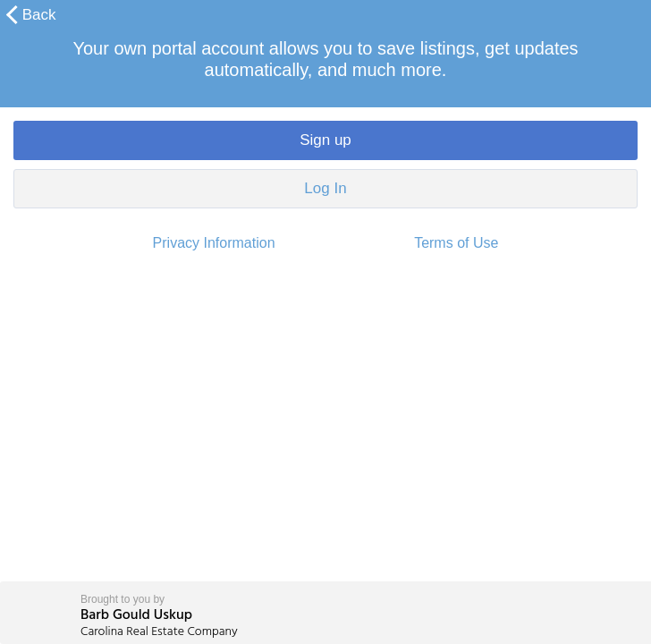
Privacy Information (214, 243)
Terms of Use (456, 243)
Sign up (325, 140)
